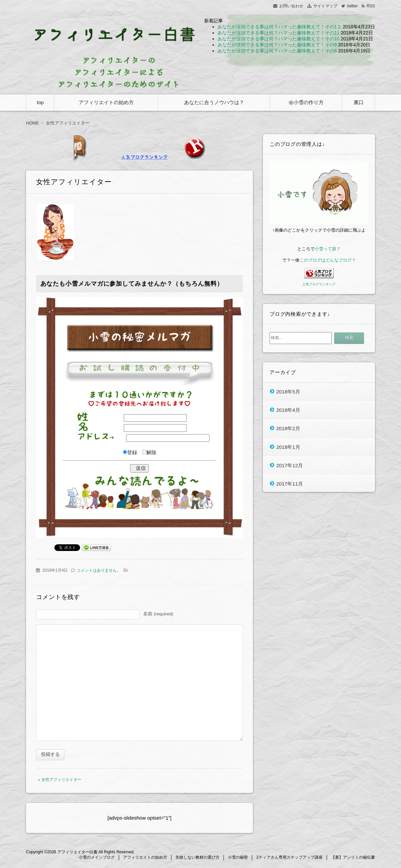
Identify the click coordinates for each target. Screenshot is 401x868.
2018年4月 (288, 410)
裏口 (359, 102)
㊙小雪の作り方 (306, 102)
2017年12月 (290, 465)
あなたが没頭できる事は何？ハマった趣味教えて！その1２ (280, 27)
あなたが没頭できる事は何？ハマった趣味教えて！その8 (277, 51)
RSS (371, 6)
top (40, 102)
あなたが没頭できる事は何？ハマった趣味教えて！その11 (279, 33)
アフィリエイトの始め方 (106, 102)
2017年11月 (290, 484)
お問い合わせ (291, 6)
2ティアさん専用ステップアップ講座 (289, 858)
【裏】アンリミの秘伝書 (353, 858)
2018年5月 (288, 391)
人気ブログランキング (319, 284)
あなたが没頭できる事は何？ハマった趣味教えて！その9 (277, 45)
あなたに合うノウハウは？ (214, 102)
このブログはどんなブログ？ (328, 260)
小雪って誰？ (328, 249)
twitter (352, 6)
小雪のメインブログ (97, 858)
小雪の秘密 (238, 858)
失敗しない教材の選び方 (197, 858)
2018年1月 (288, 447)
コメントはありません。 (99, 570)
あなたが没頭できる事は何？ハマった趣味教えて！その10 (279, 39)
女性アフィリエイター (61, 781)
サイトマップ (325, 6)
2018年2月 (288, 428)
